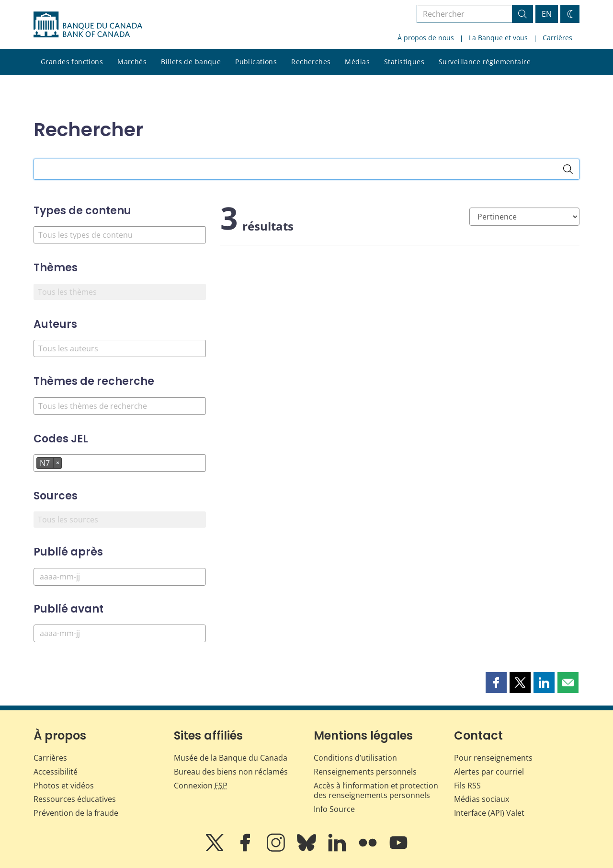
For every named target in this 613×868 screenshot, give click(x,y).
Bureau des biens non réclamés (231, 772)
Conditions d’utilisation (355, 758)
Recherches (311, 62)
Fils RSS (467, 786)
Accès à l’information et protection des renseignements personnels (376, 791)
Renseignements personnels (365, 772)
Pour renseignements (493, 758)
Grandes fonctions (72, 62)
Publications (256, 62)
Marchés (132, 62)
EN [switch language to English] (547, 14)
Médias (357, 62)
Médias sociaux (482, 799)
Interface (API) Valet (489, 813)
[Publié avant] (120, 633)
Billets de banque (191, 62)
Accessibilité (56, 772)
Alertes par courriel (489, 772)
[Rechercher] (568, 169)
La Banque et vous (498, 38)
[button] (496, 683)
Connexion (201, 786)
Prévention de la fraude (76, 813)
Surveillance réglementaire (485, 62)
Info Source (334, 809)
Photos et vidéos (64, 786)
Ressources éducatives (75, 799)
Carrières (557, 38)
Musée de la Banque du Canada (231, 758)
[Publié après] (120, 577)
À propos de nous (426, 38)
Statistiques (404, 62)
